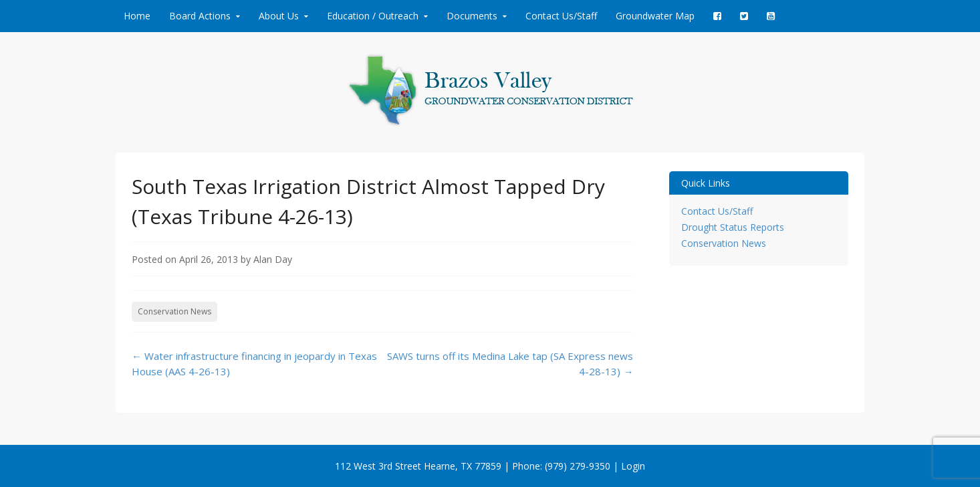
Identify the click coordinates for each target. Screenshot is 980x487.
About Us (279, 16)
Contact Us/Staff (561, 16)
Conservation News (174, 311)
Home (137, 16)
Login (633, 466)
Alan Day (273, 259)
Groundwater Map (655, 16)
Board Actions (200, 16)
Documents (472, 16)
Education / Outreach (373, 16)
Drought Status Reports (733, 227)
